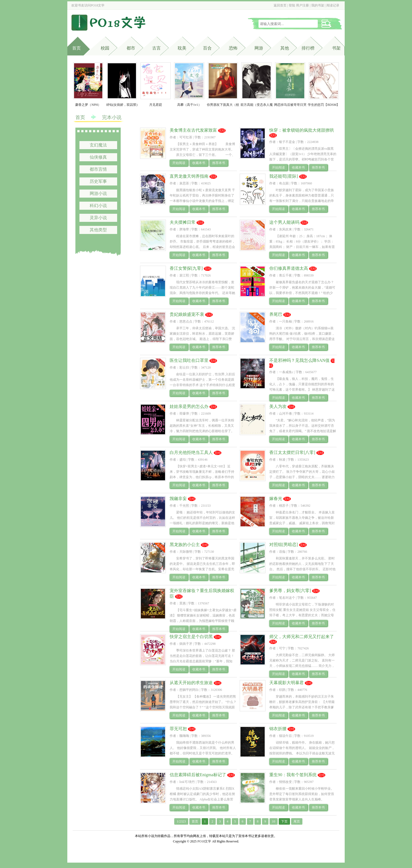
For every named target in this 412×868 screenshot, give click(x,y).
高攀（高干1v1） (189, 105)
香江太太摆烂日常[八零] (292, 452)
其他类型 (98, 230)
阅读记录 (333, 5)
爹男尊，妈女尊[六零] (290, 591)
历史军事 (98, 181)
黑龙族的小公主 (185, 545)
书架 (336, 48)
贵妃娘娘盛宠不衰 (187, 314)
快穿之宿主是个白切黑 (191, 637)
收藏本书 (199, 163)
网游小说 (98, 193)
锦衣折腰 (278, 729)
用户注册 (302, 5)
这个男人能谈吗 (284, 222)
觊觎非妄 (178, 498)
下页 (284, 821)
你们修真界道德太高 (289, 268)
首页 (76, 48)
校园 (105, 48)
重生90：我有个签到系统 (293, 775)
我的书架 (318, 5)
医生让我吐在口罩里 (189, 360)
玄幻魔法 (98, 145)
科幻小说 (98, 206)
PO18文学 (98, 5)
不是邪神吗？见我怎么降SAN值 (299, 360)
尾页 (297, 821)
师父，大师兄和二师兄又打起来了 (302, 637)
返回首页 (280, 5)
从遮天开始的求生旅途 (191, 683)
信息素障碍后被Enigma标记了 (198, 775)
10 (274, 821)
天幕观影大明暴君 (287, 683)
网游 (259, 48)
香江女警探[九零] (186, 268)
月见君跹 (156, 105)
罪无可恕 (178, 729)
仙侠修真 (98, 157)
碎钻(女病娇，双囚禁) (122, 105)
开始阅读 (179, 163)
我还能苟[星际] (284, 176)
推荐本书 (219, 163)
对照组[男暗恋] (284, 545)
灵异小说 (98, 218)
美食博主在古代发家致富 (193, 130)
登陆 (292, 5)
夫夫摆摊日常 (183, 222)
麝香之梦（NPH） (88, 105)
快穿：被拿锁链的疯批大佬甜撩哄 (302, 130)
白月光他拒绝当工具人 (191, 452)
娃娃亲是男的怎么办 (189, 406)
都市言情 (98, 169)
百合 (207, 48)
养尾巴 (276, 314)
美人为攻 (278, 406)
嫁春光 (276, 498)
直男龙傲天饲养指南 (189, 176)
